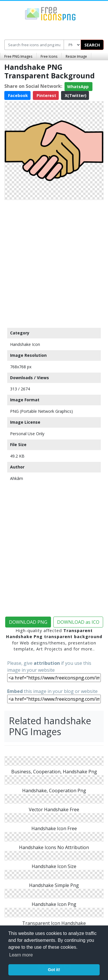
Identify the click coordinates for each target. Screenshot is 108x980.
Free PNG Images (18, 56)
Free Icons (49, 56)
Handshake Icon (25, 344)
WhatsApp (78, 87)
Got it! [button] (54, 970)
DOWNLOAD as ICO (78, 622)
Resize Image (76, 56)
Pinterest (46, 95)
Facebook (17, 95)
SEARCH (92, 45)
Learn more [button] (21, 955)
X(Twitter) (75, 95)
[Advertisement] (54, 263)
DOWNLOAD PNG (28, 622)
